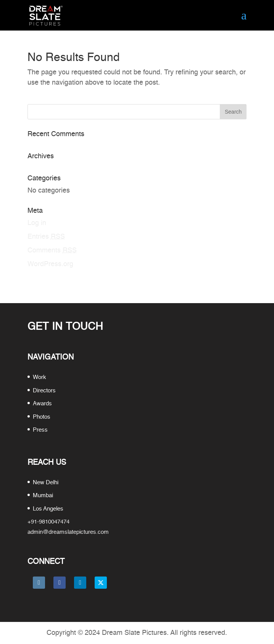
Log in (37, 223)
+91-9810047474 (48, 522)
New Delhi (46, 483)
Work (39, 377)
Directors (44, 391)
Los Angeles (48, 509)
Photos (42, 417)
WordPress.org (50, 264)
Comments (52, 251)
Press (40, 430)
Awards (42, 404)
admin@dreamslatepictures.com (68, 532)
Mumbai (43, 495)
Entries (46, 237)
